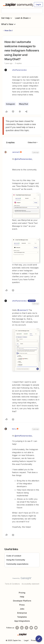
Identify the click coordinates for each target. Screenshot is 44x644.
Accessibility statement (30, 584)
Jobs (22, 609)
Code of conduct (14, 556)
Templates (22, 617)
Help (22, 597)
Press (22, 605)
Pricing (22, 593)
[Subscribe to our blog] (27, 628)
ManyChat (24, 104)
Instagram (11, 104)
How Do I (9, 30)
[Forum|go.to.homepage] (17, 5)
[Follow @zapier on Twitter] (31, 628)
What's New (9, 24)
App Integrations (22, 621)
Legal (26, 640)
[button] (38, 5)
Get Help (7, 18)
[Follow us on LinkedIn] (22, 628)
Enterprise (22, 613)
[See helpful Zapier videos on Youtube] (36, 628)
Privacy (34, 640)
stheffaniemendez (19, 70)
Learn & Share (23, 18)
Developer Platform (22, 601)
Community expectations (17, 564)
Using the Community (16, 560)
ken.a (14, 429)
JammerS (16, 152)
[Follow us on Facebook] (17, 628)
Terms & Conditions (12, 584)
